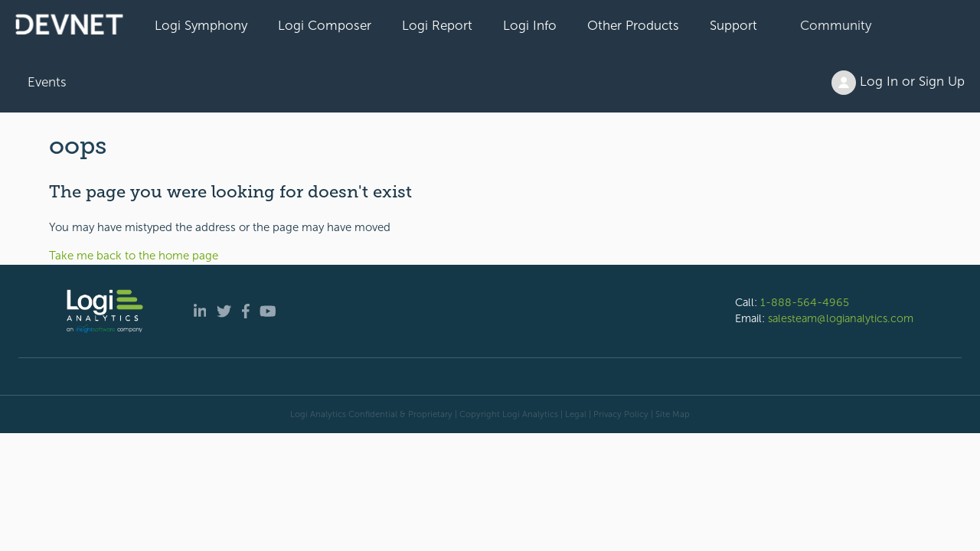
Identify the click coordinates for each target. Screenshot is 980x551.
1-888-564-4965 (805, 302)
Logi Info (530, 25)
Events (47, 82)
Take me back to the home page (134, 256)
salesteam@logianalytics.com (841, 318)
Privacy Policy (621, 414)
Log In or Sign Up (898, 83)
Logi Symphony (201, 25)
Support (733, 25)
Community (836, 25)
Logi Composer (325, 25)
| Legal (573, 414)
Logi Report (437, 25)
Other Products (633, 25)
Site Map (673, 414)
